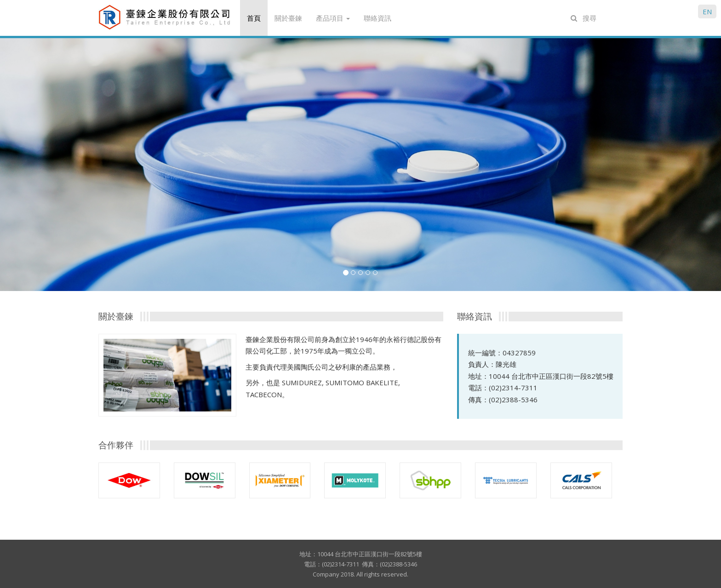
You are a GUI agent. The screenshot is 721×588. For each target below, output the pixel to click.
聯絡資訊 (378, 18)
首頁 (254, 18)
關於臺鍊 (288, 18)
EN (707, 11)
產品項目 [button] (333, 18)
